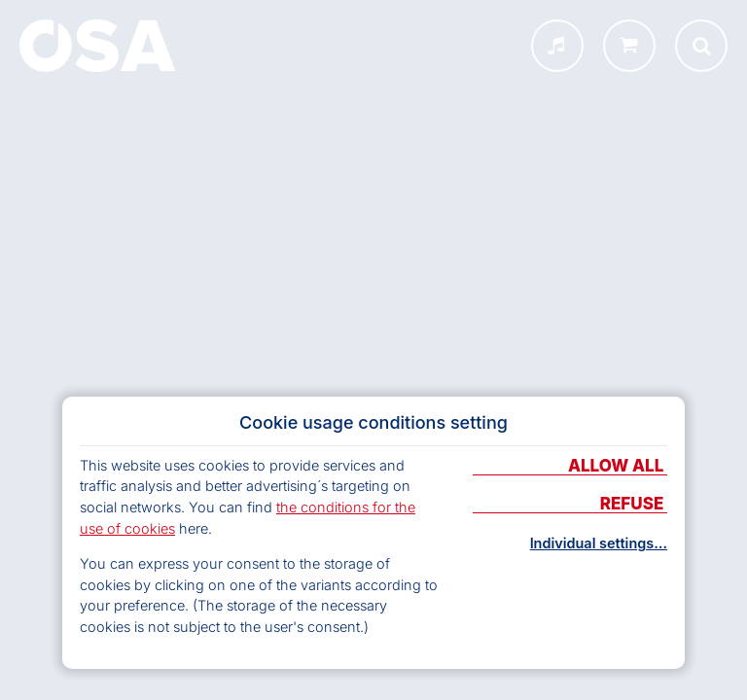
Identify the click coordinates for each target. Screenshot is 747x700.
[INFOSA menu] (557, 46)
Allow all (618, 467)
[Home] (97, 46)
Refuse (634, 505)
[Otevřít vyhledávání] (701, 46)
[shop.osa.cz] (629, 46)
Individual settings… (599, 543)
